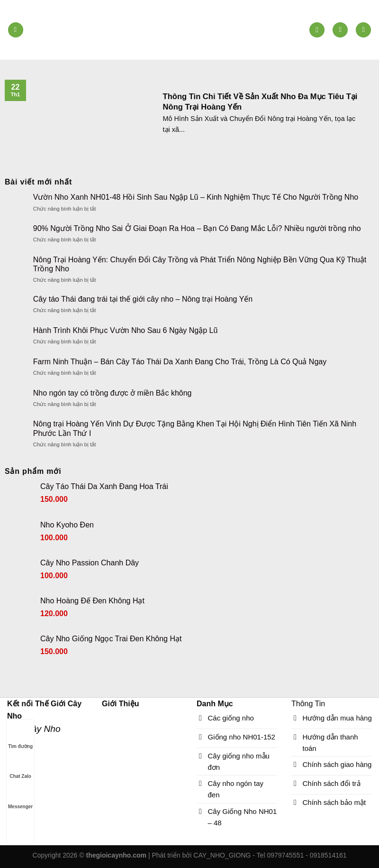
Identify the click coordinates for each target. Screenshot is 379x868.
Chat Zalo (20, 767)
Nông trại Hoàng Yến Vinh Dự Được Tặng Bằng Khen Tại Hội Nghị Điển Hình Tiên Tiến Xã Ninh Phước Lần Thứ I (195, 428)
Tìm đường (20, 737)
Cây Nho (43, 729)
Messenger (20, 798)
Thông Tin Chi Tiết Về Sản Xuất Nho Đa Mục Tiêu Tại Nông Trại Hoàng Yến (260, 102)
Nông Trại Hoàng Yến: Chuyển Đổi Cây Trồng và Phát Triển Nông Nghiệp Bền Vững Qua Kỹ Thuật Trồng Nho (200, 264)
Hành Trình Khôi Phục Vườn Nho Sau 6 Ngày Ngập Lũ (126, 330)
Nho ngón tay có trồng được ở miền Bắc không (113, 393)
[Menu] (16, 30)
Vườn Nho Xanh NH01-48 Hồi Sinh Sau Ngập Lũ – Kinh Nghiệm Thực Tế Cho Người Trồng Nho (196, 197)
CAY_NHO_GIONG (222, 855)
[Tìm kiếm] (317, 30)
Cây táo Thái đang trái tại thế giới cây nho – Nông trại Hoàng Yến (143, 299)
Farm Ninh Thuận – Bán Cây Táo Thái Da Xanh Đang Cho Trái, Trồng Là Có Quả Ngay (180, 362)
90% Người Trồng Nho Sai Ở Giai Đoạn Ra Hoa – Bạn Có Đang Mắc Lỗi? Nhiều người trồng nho (197, 228)
